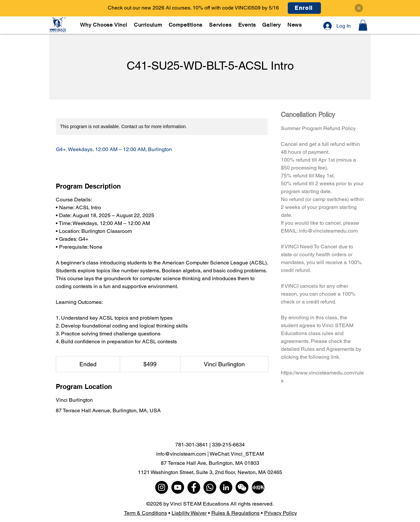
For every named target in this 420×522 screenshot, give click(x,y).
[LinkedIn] (226, 487)
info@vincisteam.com (181, 454)
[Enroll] (304, 8)
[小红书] (258, 487)
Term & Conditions (146, 513)
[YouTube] (178, 487)
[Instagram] (162, 487)
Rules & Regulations (235, 513)
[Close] (359, 8)
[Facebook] (194, 487)
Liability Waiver (189, 513)
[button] (148, 25)
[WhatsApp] (210, 487)
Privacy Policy (281, 513)
